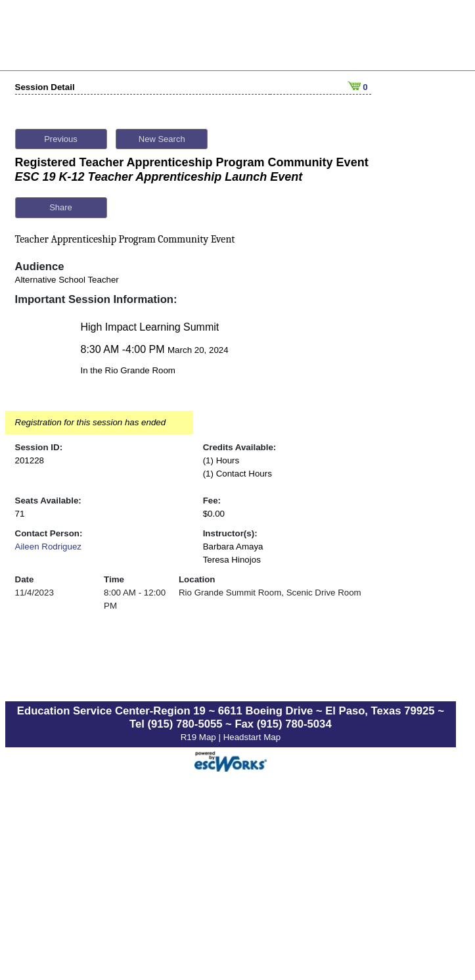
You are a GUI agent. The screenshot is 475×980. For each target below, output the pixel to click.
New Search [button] (162, 135)
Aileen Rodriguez (49, 543)
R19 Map (200, 733)
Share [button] (61, 204)
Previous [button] (61, 135)
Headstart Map (252, 733)
